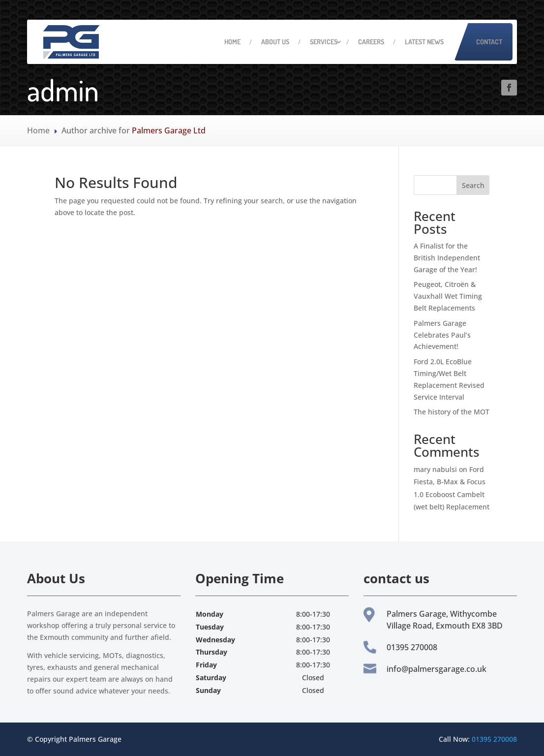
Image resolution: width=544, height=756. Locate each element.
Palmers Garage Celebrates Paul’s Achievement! (442, 335)
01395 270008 (494, 739)
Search (473, 185)
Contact (489, 42)
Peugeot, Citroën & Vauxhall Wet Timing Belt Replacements (448, 296)
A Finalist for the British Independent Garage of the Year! (447, 258)
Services (324, 42)
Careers (371, 42)
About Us (275, 42)
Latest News (424, 42)
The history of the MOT (452, 412)
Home (232, 42)
